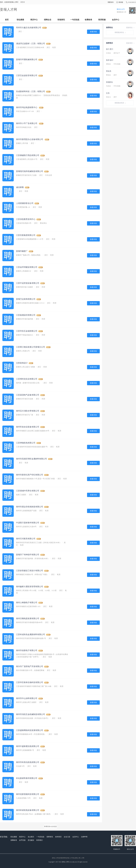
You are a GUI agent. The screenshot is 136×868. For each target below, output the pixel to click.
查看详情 (93, 32)
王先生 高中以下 (113, 53)
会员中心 (116, 20)
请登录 (23, 2)
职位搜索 (20, 20)
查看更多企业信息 (50, 826)
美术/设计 (110, 60)
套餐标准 (14, 840)
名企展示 (31, 837)
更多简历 (131, 43)
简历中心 (34, 20)
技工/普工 (110, 49)
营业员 (109, 71)
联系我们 (40, 840)
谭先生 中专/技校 (113, 64)
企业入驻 (67, 837)
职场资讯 (61, 20)
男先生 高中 (111, 75)
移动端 (120, 2)
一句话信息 (75, 20)
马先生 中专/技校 (113, 86)
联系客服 (102, 20)
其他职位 (109, 82)
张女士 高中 (111, 97)
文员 (108, 93)
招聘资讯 (50, 837)
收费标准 (88, 20)
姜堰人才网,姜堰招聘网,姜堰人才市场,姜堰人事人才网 (68, 858)
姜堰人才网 (8, 9)
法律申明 (84, 837)
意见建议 (31, 840)
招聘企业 (48, 20)
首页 (7, 20)
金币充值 (22, 840)
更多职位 (131, 28)
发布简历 (58, 837)
